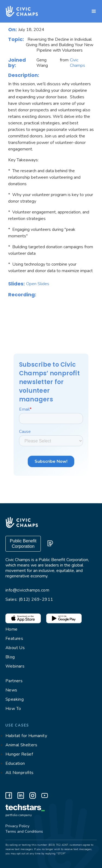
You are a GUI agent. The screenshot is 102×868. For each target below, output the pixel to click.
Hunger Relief (19, 754)
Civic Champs (78, 63)
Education (15, 763)
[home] (19, 11)
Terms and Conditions (24, 831)
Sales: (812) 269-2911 (29, 599)
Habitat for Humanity (26, 736)
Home (12, 629)
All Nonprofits (20, 773)
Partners (14, 681)
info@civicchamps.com (27, 590)
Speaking (15, 699)
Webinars (15, 666)
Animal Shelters (21, 745)
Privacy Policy (17, 826)
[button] (94, 11)
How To (13, 709)
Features (14, 639)
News (11, 690)
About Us (15, 648)
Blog (10, 657)
